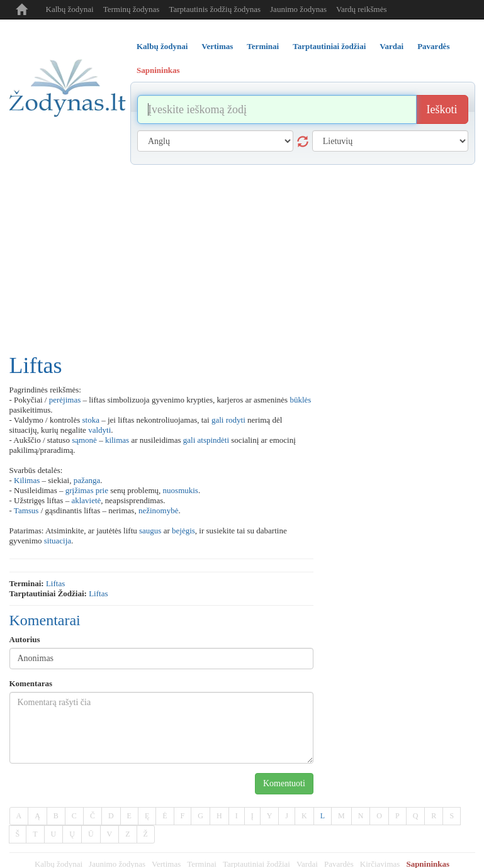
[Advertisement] (242, 259)
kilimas (117, 440)
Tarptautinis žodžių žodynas (215, 9)
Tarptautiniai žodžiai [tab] (329, 46)
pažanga (87, 480)
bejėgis (183, 531)
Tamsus (26, 510)
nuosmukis (181, 490)
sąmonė (84, 440)
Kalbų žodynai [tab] (162, 46)
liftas (55, 583)
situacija (58, 541)
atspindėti (214, 440)
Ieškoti (442, 109)
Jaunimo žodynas (298, 9)
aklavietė (86, 500)
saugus (150, 531)
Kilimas (27, 480)
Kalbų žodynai (70, 9)
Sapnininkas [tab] (158, 70)
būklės (300, 400)
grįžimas (80, 490)
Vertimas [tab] (217, 46)
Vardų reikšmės (362, 9)
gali (218, 420)
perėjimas (65, 400)
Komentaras (31, 683)
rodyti (236, 420)
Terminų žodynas (132, 9)
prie (102, 490)
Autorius (25, 639)
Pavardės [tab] (433, 46)
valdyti (99, 430)
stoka (91, 420)
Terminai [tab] (263, 46)
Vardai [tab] (391, 46)
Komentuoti (284, 783)
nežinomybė (159, 510)
